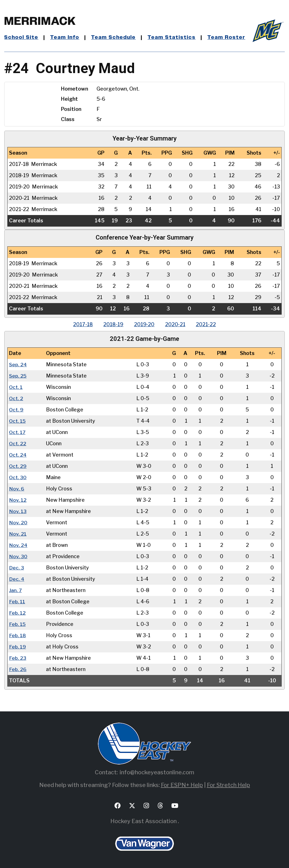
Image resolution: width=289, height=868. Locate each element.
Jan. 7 (16, 590)
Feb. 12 (17, 613)
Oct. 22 (18, 443)
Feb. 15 (18, 624)
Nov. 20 (18, 522)
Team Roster (227, 38)
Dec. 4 (17, 579)
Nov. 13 (18, 511)
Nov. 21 (18, 534)
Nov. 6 (17, 489)
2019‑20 (144, 324)
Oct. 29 (18, 466)
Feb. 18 (18, 635)
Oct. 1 (16, 387)
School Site (21, 38)
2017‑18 (82, 324)
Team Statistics (172, 38)
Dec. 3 (17, 568)
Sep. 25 (18, 376)
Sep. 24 (18, 364)
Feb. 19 (18, 647)
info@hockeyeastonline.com (157, 772)
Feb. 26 (18, 669)
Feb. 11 (17, 601)
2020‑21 (176, 324)
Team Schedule (114, 38)
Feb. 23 (18, 658)
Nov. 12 (18, 500)
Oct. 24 (18, 455)
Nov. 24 (18, 545)
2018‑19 (113, 324)
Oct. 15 (18, 421)
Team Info (65, 38)
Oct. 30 (18, 477)
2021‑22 (208, 324)
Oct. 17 (17, 432)
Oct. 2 (16, 398)
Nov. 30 (18, 556)
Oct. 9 (16, 410)
